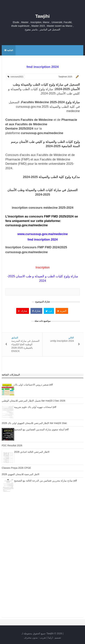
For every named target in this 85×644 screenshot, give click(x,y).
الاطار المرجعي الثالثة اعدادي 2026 (32, 452)
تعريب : (35, 638)
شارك (22, 311)
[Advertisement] (42, 528)
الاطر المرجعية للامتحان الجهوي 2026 (21, 474)
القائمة (9, 50)
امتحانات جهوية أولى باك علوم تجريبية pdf (35, 407)
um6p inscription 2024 (62, 341)
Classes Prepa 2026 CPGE (16, 468)
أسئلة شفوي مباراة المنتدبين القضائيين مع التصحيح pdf (41, 429)
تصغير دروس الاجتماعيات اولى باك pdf (33, 385)
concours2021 (16, 77)
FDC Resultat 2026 (12, 445)
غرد (49, 311)
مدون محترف (31, 638)
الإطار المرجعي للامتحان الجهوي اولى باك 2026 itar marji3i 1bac (34, 423)
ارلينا (50, 638)
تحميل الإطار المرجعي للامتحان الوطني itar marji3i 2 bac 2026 (33, 401)
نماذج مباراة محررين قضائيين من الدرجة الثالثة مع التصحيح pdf (45, 481)
